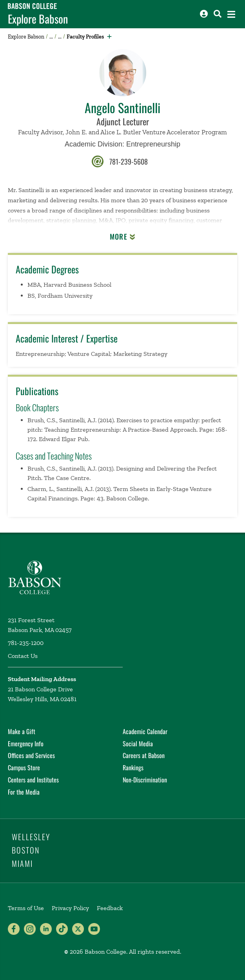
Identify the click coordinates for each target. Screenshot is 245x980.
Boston (26, 850)
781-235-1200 (26, 643)
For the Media (24, 792)
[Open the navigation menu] (231, 14)
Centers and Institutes (33, 780)
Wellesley (31, 837)
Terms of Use (26, 908)
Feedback (110, 908)
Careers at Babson (144, 755)
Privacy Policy (70, 908)
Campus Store (24, 768)
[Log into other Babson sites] (204, 14)
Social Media (138, 744)
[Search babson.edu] (218, 14)
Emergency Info (26, 744)
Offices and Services (31, 755)
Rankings (133, 768)
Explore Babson (38, 19)
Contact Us (23, 656)
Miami (22, 863)
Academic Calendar (145, 731)
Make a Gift (22, 731)
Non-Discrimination (145, 780)
